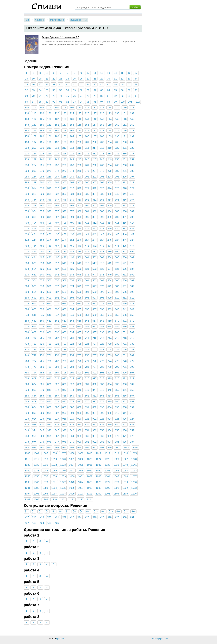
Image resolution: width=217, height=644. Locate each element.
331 (49, 194)
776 (125, 361)
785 (80, 367)
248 (102, 159)
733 (27, 350)
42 (74, 84)
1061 (81, 476)
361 (49, 205)
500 (80, 257)
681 (87, 326)
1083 (45, 488)
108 (64, 107)
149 (34, 125)
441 (87, 234)
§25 (87, 517)
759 (110, 355)
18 (26, 79)
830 (80, 384)
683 (102, 326)
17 (136, 73)
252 (132, 159)
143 (102, 119)
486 (87, 252)
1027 (125, 459)
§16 (133, 511)
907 (94, 413)
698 (102, 332)
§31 (132, 517)
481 (49, 252)
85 (136, 96)
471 (87, 246)
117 (132, 107)
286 (49, 177)
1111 (63, 499)
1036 (90, 465)
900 (42, 413)
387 (132, 211)
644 (34, 315)
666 (87, 321)
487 (94, 252)
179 (34, 136)
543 (64, 275)
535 (117, 269)
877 (94, 401)
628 (27, 309)
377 (57, 211)
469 (72, 246)
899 (34, 413)
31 (115, 79)
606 (87, 298)
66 (122, 90)
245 (80, 159)
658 (27, 321)
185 (80, 136)
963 (64, 436)
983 (102, 442)
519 (110, 263)
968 (102, 436)
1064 (107, 476)
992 (57, 448)
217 (94, 148)
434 (34, 234)
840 (42, 390)
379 (72, 211)
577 (94, 286)
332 (57, 194)
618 (64, 303)
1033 (63, 465)
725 (80, 344)
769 (72, 361)
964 (72, 436)
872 (57, 401)
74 (61, 96)
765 (42, 361)
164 (34, 131)
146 (125, 119)
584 (34, 292)
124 (72, 113)
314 (34, 188)
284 (34, 177)
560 (80, 280)
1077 (107, 482)
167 (57, 131)
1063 (98, 476)
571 (49, 286)
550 (117, 275)
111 (87, 107)
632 (57, 309)
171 (87, 131)
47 (108, 84)
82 (115, 96)
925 (117, 419)
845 (80, 390)
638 (102, 309)
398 (102, 217)
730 (117, 344)
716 (125, 338)
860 (80, 396)
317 (57, 188)
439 (72, 234)
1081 (27, 488)
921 (87, 419)
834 (110, 384)
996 (87, 448)
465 (42, 246)
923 (102, 419)
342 (132, 194)
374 (34, 211)
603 (64, 298)
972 (132, 436)
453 (64, 240)
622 (94, 303)
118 (27, 113)
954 (110, 430)
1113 (81, 499)
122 (57, 113)
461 (125, 240)
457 (94, 240)
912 (132, 413)
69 (26, 96)
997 (94, 448)
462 (132, 240)
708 (64, 338)
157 (94, 125)
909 (110, 413)
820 (117, 378)
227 (57, 154)
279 (110, 171)
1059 (63, 476)
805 (117, 373)
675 (42, 326)
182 (57, 136)
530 (80, 269)
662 (57, 321)
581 (125, 286)
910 (117, 413)
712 (94, 338)
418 (27, 229)
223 (27, 154)
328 (27, 194)
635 (80, 309)
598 (27, 298)
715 (117, 338)
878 (102, 401)
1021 (72, 459)
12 (102, 73)
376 (49, 211)
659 (34, 321)
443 (102, 234)
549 (110, 275)
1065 (116, 476)
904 (72, 413)
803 (102, 373)
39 (54, 84)
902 (57, 413)
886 (49, 407)
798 (64, 373)
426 (87, 229)
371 (125, 205)
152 (57, 125)
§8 (74, 511)
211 (49, 148)
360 (42, 205)
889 (72, 407)
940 (117, 424)
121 (49, 113)
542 (57, 275)
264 (110, 165)
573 (64, 286)
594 (110, 292)
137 (57, 119)
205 (117, 142)
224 (34, 154)
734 (34, 350)
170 (80, 131)
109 (72, 107)
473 (102, 246)
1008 (72, 453)
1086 (72, 488)
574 (72, 286)
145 (117, 119)
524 (34, 269)
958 (27, 436)
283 (27, 177)
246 (87, 159)
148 (27, 125)
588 (64, 292)
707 (57, 338)
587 (57, 292)
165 (42, 131)
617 (57, 303)
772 (94, 361)
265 (117, 165)
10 (88, 73)
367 (94, 205)
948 (64, 430)
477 (132, 246)
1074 (81, 482)
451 (49, 240)
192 (132, 136)
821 (125, 378)
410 (80, 223)
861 (87, 396)
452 (57, 240)
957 (132, 430)
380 (80, 211)
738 (64, 350)
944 (34, 430)
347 (57, 200)
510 (42, 263)
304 (72, 182)
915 (42, 419)
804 (110, 373)
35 (26, 84)
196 (49, 142)
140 (80, 119)
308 (102, 182)
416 (125, 223)
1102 (98, 494)
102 (138, 102)
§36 (57, 523)
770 (80, 361)
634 (72, 309)
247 (94, 159)
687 (132, 326)
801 (87, 373)
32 (122, 79)
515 (80, 263)
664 (72, 321)
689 (34, 332)
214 (72, 148)
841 (49, 390)
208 (27, 148)
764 (34, 361)
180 (42, 136)
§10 (88, 511)
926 (125, 419)
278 (102, 171)
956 (125, 430)
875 (80, 401)
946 (49, 430)
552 (132, 275)
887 (57, 407)
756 (87, 355)
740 (80, 350)
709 (72, 338)
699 (110, 332)
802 (94, 373)
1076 (98, 482)
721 (49, 344)
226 (49, 154)
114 (110, 107)
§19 (42, 517)
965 (80, 436)
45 (95, 84)
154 (72, 125)
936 (87, 424)
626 (125, 303)
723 (64, 344)
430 (117, 229)
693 (64, 332)
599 (34, 298)
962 (57, 436)
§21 (57, 517)
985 (117, 442)
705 (42, 338)
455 (80, 240)
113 (102, 107)
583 (27, 292)
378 (64, 211)
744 (110, 350)
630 (42, 309)
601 (49, 298)
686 (125, 326)
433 (27, 234)
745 (117, 350)
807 (132, 373)
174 (110, 131)
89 (47, 102)
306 (87, 182)
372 (132, 205)
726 (87, 344)
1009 (81, 453)
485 (80, 252)
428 (102, 229)
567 (132, 280)
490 (117, 252)
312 (132, 182)
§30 (125, 517)
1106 (134, 494)
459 (110, 240)
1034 (72, 465)
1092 (125, 488)
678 (64, 326)
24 (67, 79)
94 (81, 102)
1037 (98, 465)
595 (117, 292)
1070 (45, 482)
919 (72, 419)
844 (72, 390)
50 (129, 84)
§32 (27, 523)
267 (132, 165)
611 (125, 298)
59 (74, 90)
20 (40, 79)
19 (33, 79)
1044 (45, 471)
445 (117, 234)
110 (80, 107)
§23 (72, 517)
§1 (26, 511)
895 (117, 407)
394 (72, 217)
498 (64, 257)
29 (102, 79)
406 (49, 223)
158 (102, 125)
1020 (63, 459)
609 (110, 298)
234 (110, 154)
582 (132, 286)
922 (94, 419)
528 (64, 269)
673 (27, 326)
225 (42, 154)
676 (49, 326)
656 (125, 315)
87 (33, 102)
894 (110, 407)
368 (102, 205)
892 (94, 407)
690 (42, 332)
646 (49, 315)
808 (27, 378)
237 (132, 154)
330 (42, 194)
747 (132, 350)
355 (117, 200)
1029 (27, 465)
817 (94, 378)
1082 (36, 488)
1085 (63, 488)
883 (27, 407)
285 (42, 177)
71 (40, 96)
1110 (54, 499)
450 (42, 240)
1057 (45, 476)
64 (108, 90)
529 (72, 269)
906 (87, 413)
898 (27, 413)
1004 (36, 453)
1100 (81, 494)
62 (95, 90)
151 (49, 125)
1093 (134, 488)
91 (61, 102)
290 (80, 177)
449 (34, 240)
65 (115, 90)
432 (132, 229)
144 (110, 119)
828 (64, 384)
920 (80, 419)
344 (34, 200)
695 (80, 332)
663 (64, 321)
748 (27, 355)
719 (34, 344)
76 (74, 96)
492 (132, 252)
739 (72, 350)
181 (49, 136)
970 (117, 436)
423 (64, 229)
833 (102, 384)
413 (102, 223)
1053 (125, 471)
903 (64, 413)
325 (117, 188)
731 (125, 344)
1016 (27, 459)
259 (72, 165)
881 (125, 401)
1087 (81, 488)
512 (57, 263)
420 (42, 229)
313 (27, 188)
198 (64, 142)
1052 (116, 471)
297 (132, 177)
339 (110, 194)
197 (57, 142)
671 (125, 321)
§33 (34, 523)
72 (47, 96)
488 (102, 252)
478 (27, 252)
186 (87, 136)
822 (132, 378)
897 (132, 407)
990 (42, 448)
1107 (27, 499)
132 (132, 113)
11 (95, 73)
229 (72, 154)
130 (117, 113)
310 (117, 182)
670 (117, 321)
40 (61, 84)
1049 (90, 471)
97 (102, 102)
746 (125, 350)
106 (49, 107)
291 (87, 177)
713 (102, 338)
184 (72, 136)
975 (42, 442)
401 (125, 217)
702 (132, 332)
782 (57, 367)
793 (27, 373)
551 (125, 275)
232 (94, 154)
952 (94, 430)
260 (80, 165)
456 (87, 240)
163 (27, 131)
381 (87, 211)
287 (57, 177)
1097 (54, 494)
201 (87, 142)
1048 (81, 471)
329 (34, 194)
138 (64, 119)
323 (102, 188)
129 (110, 113)
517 (94, 263)
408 (64, 223)
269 (34, 171)
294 (110, 177)
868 (27, 401)
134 (34, 119)
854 (34, 396)
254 (34, 165)
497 (57, 257)
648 (64, 315)
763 (27, 361)
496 (49, 257)
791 (125, 367)
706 (49, 338)
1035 (81, 465)
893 (102, 407)
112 (94, 107)
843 (64, 390)
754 (72, 355)
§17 (27, 517)
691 (49, 332)
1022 (81, 459)
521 (125, 263)
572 (57, 286)
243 (64, 159)
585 (42, 292)
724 (72, 344)
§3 (40, 511)
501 (87, 257)
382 (94, 211)
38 (47, 84)
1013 (116, 453)
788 (102, 367)
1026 (116, 459)
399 (110, 217)
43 (81, 84)
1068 (27, 482)
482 (57, 252)
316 (49, 188)
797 (57, 373)
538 (27, 275)
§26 (94, 517)
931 (49, 424)
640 (117, 309)
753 (64, 355)
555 (42, 280)
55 (47, 90)
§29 (117, 517)
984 (110, 442)
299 (34, 182)
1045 (54, 471)
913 (27, 419)
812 (57, 378)
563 (102, 280)
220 (117, 148)
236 (125, 154)
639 (110, 309)
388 (27, 217)
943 (27, 430)
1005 (45, 453)
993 (64, 448)
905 (80, 413)
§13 (111, 511)
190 (117, 136)
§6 (61, 511)
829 (72, 384)
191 (125, 136)
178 (27, 136)
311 (125, 182)
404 (34, 223)
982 (94, 442)
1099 (72, 494)
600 (42, 298)
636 (87, 309)
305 (80, 182)
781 (49, 367)
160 (117, 125)
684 (110, 326)
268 (27, 171)
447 (132, 234)
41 (67, 84)
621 (87, 303)
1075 (90, 482)
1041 (134, 465)
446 (125, 234)
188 (102, 136)
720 (42, 344)
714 (110, 338)
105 (42, 107)
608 (102, 298)
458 (102, 240)
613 (27, 303)
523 (27, 269)
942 (132, 424)
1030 (36, 465)
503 (102, 257)
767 (57, 361)
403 (27, 223)
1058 (54, 476)
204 (110, 142)
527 (57, 269)
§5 (54, 511)
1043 (36, 471)
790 (117, 367)
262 (94, 165)
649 (72, 315)
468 (64, 246)
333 (64, 194)
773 (102, 361)
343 (27, 200)
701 (125, 332)
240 (42, 159)
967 (94, 436)
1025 (107, 459)
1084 (54, 488)
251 (125, 159)
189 (110, 136)
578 (102, 286)
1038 (107, 465)
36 (33, 84)
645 (42, 315)
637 (94, 309)
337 (94, 194)
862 (94, 396)
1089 (98, 488)
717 (132, 338)
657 (132, 315)
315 (42, 188)
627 (132, 303)
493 (27, 257)
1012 (107, 453)
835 (117, 384)
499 (72, 257)
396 (87, 217)
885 (42, 407)
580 (117, 286)
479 (34, 252)
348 (64, 200)
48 (115, 84)
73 (54, 96)
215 (80, 148)
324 (110, 188)
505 (117, 257)
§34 (42, 523)
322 (94, 188)
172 (94, 131)
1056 (36, 476)
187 (94, 136)
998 (102, 448)
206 (125, 142)
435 (42, 234)
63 (102, 90)
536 (125, 269)
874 (72, 401)
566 (125, 280)
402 (132, 217)
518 (102, 263)
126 (87, 113)
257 (57, 165)
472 (94, 246)
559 (72, 280)
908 (102, 413)
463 (27, 246)
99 (115, 102)
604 (72, 298)
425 (80, 229)
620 (80, 303)
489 (110, 252)
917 (57, 419)
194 (34, 142)
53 (33, 90)
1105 (125, 494)
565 (117, 280)
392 (57, 217)
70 (33, 96)
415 (117, 223)
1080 (134, 482)
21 (47, 79)
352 (94, 200)
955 (117, 430)
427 (94, 229)
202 (94, 142)
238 (27, 159)
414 (110, 223)
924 (110, 419)
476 (125, 246)
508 (27, 263)
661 (49, 321)
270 (42, 171)
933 (64, 424)
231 (87, 154)
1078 (116, 482)
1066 (125, 476)
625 (117, 303)
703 (27, 338)
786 (87, 367)
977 (57, 442)
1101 (90, 494)
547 (94, 275)
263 (102, 165)
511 (49, 263)
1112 (72, 499)
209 (34, 148)
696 (87, 332)
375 (42, 211)
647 (57, 315)
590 (80, 292)
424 (72, 229)
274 (72, 171)
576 (87, 286)
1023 (90, 459)
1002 (135, 448)
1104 (116, 494)
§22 (64, 517)
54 (40, 90)
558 (64, 280)
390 (42, 217)
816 (87, 378)
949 (72, 430)
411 (87, 223)
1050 (98, 471)
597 (132, 292)
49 (122, 84)
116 (125, 107)
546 (87, 275)
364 (72, 205)
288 (64, 177)
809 (34, 378)
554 (34, 280)
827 (57, 384)
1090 (107, 488)
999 (110, 448)
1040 (125, 465)
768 (64, 361)
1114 (90, 499)
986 (125, 442)
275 (80, 171)
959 (34, 436)
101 (130, 102)
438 (64, 234)
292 (94, 177)
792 (132, 367)
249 (110, 159)
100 (123, 102)
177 (132, 131)
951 (87, 430)
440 (80, 234)
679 (72, 326)
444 (110, 234)
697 (94, 332)
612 (132, 298)
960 (42, 436)
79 (95, 96)
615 (42, 303)
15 (122, 73)
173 (102, 131)
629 (34, 309)
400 (117, 217)
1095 (36, 494)
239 (34, 159)
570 (42, 286)
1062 (90, 476)
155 (80, 125)
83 (122, 96)
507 (132, 257)
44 (88, 84)
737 (57, 350)
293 (102, 177)
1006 (54, 453)
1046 (63, 471)
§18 (34, 517)
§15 (126, 511)
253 (27, 165)
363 (64, 205)
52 (26, 90)
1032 (54, 465)
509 (34, 263)
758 (102, 355)
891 (87, 407)
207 (132, 142)
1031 (45, 465)
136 (49, 119)
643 (27, 315)
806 (125, 373)
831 (87, 384)
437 (57, 234)
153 (64, 125)
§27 (102, 517)
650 (80, 315)
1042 (27, 471)
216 (87, 148)
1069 (36, 482)
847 (94, 390)
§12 (103, 511)
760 (117, 355)
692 (57, 332)
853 (27, 396)
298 (27, 182)
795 (42, 373)
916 (49, 419)
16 (129, 73)
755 (80, 355)
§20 (49, 517)
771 (87, 361)
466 (49, 246)
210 (42, 148)
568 (27, 286)
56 (54, 90)
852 (132, 390)
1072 (63, 482)
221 (125, 148)
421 (49, 229)
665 (80, 321)
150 (42, 125)
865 (117, 396)
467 (57, 246)
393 (64, 217)
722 (57, 344)
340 (117, 194)
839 (34, 390)
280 (117, 171)
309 (110, 182)
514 (72, 263)
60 (81, 90)
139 (72, 119)
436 (49, 234)
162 (132, 125)
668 (102, 321)
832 (94, 384)
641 (125, 309)
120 (42, 113)
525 (42, 269)
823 (27, 384)
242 (57, 159)
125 (80, 113)
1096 (45, 494)
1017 (36, 459)
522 (132, 263)
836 (125, 384)
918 (64, 419)
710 (80, 338)
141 (87, 119)
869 (34, 401)
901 (49, 413)
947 (57, 430)
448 (27, 240)
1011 (98, 453)
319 (72, 188)
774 (110, 361)
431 (125, 229)
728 (102, 344)
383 (102, 211)
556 (49, 280)
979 (72, 442)
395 (80, 217)
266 (125, 165)
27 (88, 79)
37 (40, 84)
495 (42, 257)
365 (80, 205)
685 (117, 326)
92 (67, 102)
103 (27, 107)
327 (132, 188)
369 (110, 205)
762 (132, 355)
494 (34, 257)
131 (125, 113)
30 (108, 79)
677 (57, 326)
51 (136, 84)
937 (94, 424)
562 (94, 280)
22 (54, 79)
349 (72, 200)
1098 (63, 494)
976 (49, 442)
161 (125, 125)
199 (72, 142)
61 (88, 90)
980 (80, 442)
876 (87, 401)
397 (94, 217)
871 (49, 401)
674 (34, 326)
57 (61, 90)
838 (27, 390)
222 (132, 148)
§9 (81, 511)
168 (64, 131)
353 (102, 200)
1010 (90, 453)
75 (67, 96)
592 (94, 292)
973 (27, 442)
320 (80, 188)
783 (64, 367)
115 (117, 107)
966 (87, 436)
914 (34, 419)
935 (80, 424)
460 (117, 240)
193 (27, 142)
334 (72, 194)
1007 (63, 453)
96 (95, 102)
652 (94, 315)
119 (34, 113)
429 (110, 229)
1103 (107, 494)
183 (64, 136)
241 (49, 159)
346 (49, 200)
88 (40, 102)
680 (80, 326)
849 (110, 390)
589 (72, 292)
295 (117, 177)
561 (87, 280)
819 (110, 378)
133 (27, 119)
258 (64, 165)
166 (49, 131)
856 (49, 396)
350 (80, 200)
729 (110, 344)
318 (64, 188)
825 (42, 384)
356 (125, 200)
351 (87, 200)
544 (72, 275)
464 (34, 246)
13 (108, 73)
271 (49, 171)
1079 (125, 482)
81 (108, 96)
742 (94, 350)
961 (49, 436)
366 (87, 205)
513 (64, 263)
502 (94, 257)
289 (72, 177)
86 (26, 102)
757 (94, 355)
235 (117, 154)
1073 (72, 482)
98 (108, 102)
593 (102, 292)
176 (125, 131)
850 (117, 390)
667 (94, 321)
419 (34, 229)
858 (64, 396)
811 (49, 378)
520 (117, 263)
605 (80, 298)
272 (57, 171)
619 (72, 303)
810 (42, 378)
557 (57, 280)
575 (80, 286)
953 (102, 430)
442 (94, 234)
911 (125, 413)
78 (88, 96)
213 (64, 148)
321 (87, 188)
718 (27, 344)
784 (72, 367)
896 (125, 407)
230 (80, 154)
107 (57, 107)
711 (87, 338)
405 (42, 223)
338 (102, 194)
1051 (107, 471)
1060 (72, 476)
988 (27, 448)
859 (72, 396)
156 (87, 125)
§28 (110, 517)
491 (125, 252)
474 (110, 246)
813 (64, 378)
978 (64, 442)
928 (27, 424)
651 (87, 315)
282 (132, 171)
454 (72, 240)
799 (72, 373)
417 (132, 223)
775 (117, 361)
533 (102, 269)
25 (74, 79)
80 (102, 96)
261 (87, 165)
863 (102, 396)
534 (110, 269)
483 (64, 252)
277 (94, 171)
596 (125, 292)
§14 (119, 511)
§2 (33, 511)
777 (132, 361)
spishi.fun (61, 639)
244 (72, 159)
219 (110, 148)
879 (110, 401)
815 (80, 378)
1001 (127, 448)
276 (87, 171)
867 (132, 396)
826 (49, 384)
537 (132, 269)
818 (102, 378)
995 (80, 448)
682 (94, 326)
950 (80, 430)
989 (34, 448)
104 (34, 107)
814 (72, 378)
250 (117, 159)
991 (49, 448)
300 (42, 182)
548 (102, 275)
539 (34, 275)
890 (80, 407)
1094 (27, 494)
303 (64, 182)
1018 (45, 459)
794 (34, 373)
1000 (118, 448)
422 (57, 229)
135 (42, 119)
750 (42, 355)
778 (27, 367)
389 (34, 217)
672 (132, 321)
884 (34, 407)
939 (110, 424)
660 (42, 321)
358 (27, 205)
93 (74, 102)
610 (117, 298)
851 (125, 390)
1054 (134, 471)
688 (27, 332)
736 (49, 350)
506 (125, 257)
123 (64, 113)
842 (57, 390)
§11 (96, 511)
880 (117, 401)
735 (42, 350)
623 (102, 303)
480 (42, 252)
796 (49, 373)
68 (136, 90)
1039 (116, 465)
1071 (54, 482)
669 (110, 321)
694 (72, 332)
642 (132, 309)
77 (81, 96)
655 (117, 315)
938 (102, 424)
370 (117, 205)
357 (132, 200)
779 (34, 367)
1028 (134, 459)
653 (102, 315)
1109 (45, 499)
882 (132, 401)
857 (57, 396)
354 (110, 200)
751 (49, 355)
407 (57, 223)
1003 (27, 453)
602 (57, 298)
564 (110, 280)
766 (49, 361)
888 (64, 407)
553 (27, 280)
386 (125, 211)
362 (57, 205)
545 (80, 275)
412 (94, 223)
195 (42, 142)
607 (94, 298)
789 (110, 367)
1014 (125, 453)
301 (49, 182)
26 (81, 79)
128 (102, 113)
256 (49, 165)
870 (42, 401)
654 (110, 315)
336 (87, 194)
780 (42, 367)
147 (132, 119)
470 (80, 246)
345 (42, 200)
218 (102, 148)
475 (117, 246)
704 (34, 338)
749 (34, 355)
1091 (116, 488)
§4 (47, 511)
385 (117, 211)
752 (57, 355)
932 (57, 424)
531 (87, 269)
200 (80, 142)
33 (129, 79)
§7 (67, 511)
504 (110, 257)
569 (34, 286)
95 (88, 102)
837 (132, 384)
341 (125, 194)
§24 (80, 517)
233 (102, 154)
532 (94, 269)
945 (42, 430)
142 (94, 119)
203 (102, 142)
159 (110, 125)
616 (49, 303)
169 (72, 131)
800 (80, 373)
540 (42, 275)
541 (49, 275)
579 (110, 286)
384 (110, 211)
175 (117, 131)
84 (129, 96)
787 (94, 367)
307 (94, 182)
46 (102, 84)
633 (64, 309)
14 (115, 73)
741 (87, 350)
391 (49, 217)
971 (125, 436)
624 (110, 303)
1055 (27, 476)
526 (49, 269)
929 (34, 424)
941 (125, 424)
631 (49, 309)
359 (34, 205)
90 (54, 102)
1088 (90, 488)
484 (72, 252)
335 (80, 194)
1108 (36, 499)
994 (72, 448)
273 (64, 171)
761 (125, 355)
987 (132, 442)
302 (57, 182)
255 (42, 165)
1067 (134, 476)
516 (87, 263)
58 (67, 90)
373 (27, 211)
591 (87, 292)
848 (102, 390)
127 (94, 113)
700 (117, 332)
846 (87, 390)
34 (136, 79)
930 (42, 424)
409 (72, 223)
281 (125, 171)
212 (57, 148)
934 (72, 424)
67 (129, 90)
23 (61, 79)
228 (64, 154)
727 (94, 344)
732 (132, 344)
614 (34, 303)
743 (102, 350)
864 (110, 396)
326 (125, 188)
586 (49, 292)
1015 (134, 453)
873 (64, 401)
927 (132, 419)
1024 (98, 459)
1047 (72, 471)
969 (110, 436)
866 (125, 396)
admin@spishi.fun (160, 639)
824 (34, 384)
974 (34, 442)
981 (87, 442)
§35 (49, 523)
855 (42, 396)
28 (95, 79)
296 (125, 177)
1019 (54, 459)
